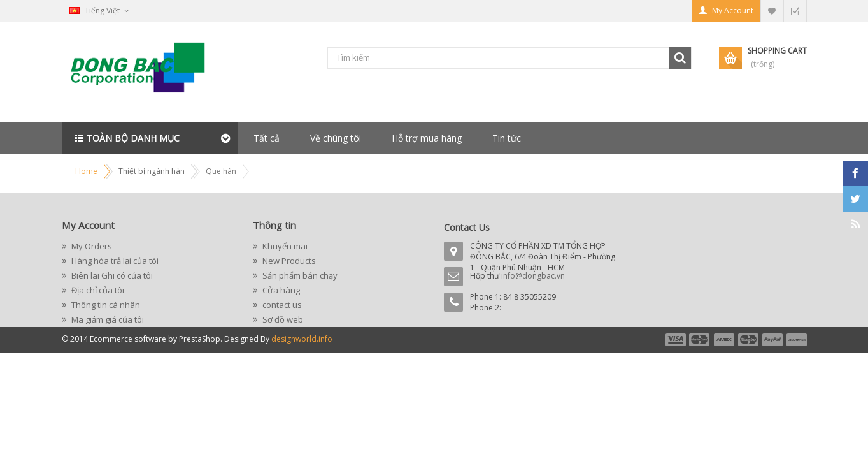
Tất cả (267, 138)
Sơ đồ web (282, 319)
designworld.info (302, 339)
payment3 (725, 340)
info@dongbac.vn (533, 276)
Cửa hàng (280, 290)
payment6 (795, 340)
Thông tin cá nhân (105, 305)
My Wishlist (772, 11)
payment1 (675, 340)
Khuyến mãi (284, 246)
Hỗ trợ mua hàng (427, 138)
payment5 (772, 340)
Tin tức (507, 138)
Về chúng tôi (336, 138)
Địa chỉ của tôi (97, 290)
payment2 (700, 340)
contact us (281, 305)
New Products (288, 261)
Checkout (795, 11)
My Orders (91, 246)
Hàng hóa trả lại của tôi (114, 261)
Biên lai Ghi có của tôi (111, 275)
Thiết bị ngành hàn (152, 171)
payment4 (750, 340)
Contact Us (467, 227)
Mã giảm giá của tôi (107, 319)
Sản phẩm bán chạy (299, 275)
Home (86, 171)
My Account (733, 11)
